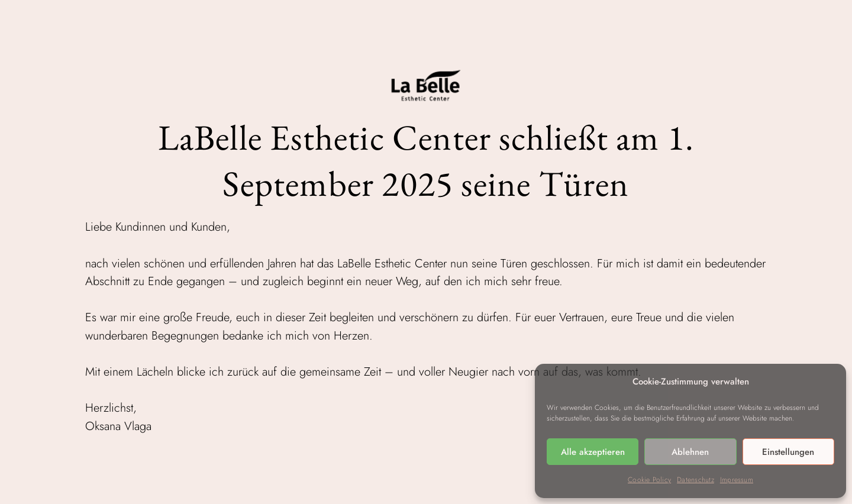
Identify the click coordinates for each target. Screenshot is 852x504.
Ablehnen (690, 452)
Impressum (737, 480)
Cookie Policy (649, 480)
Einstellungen (788, 452)
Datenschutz (696, 480)
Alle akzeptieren (593, 452)
